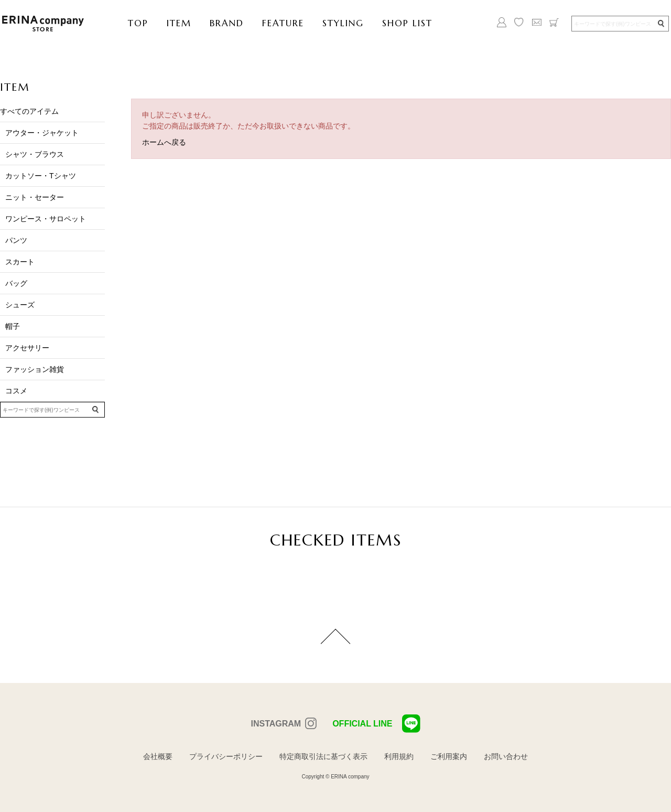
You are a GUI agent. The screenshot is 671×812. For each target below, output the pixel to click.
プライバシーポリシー (226, 756)
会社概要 (158, 756)
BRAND (227, 23)
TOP (138, 23)
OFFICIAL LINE (376, 724)
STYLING (343, 23)
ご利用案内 (449, 756)
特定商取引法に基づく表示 (323, 756)
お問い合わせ (506, 756)
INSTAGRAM (276, 724)
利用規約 (399, 756)
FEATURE (283, 23)
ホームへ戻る (164, 142)
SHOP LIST (407, 23)
